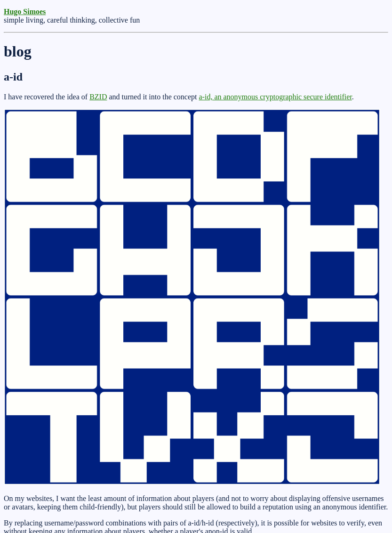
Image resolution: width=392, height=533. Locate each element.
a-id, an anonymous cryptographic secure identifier (276, 97)
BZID (98, 97)
